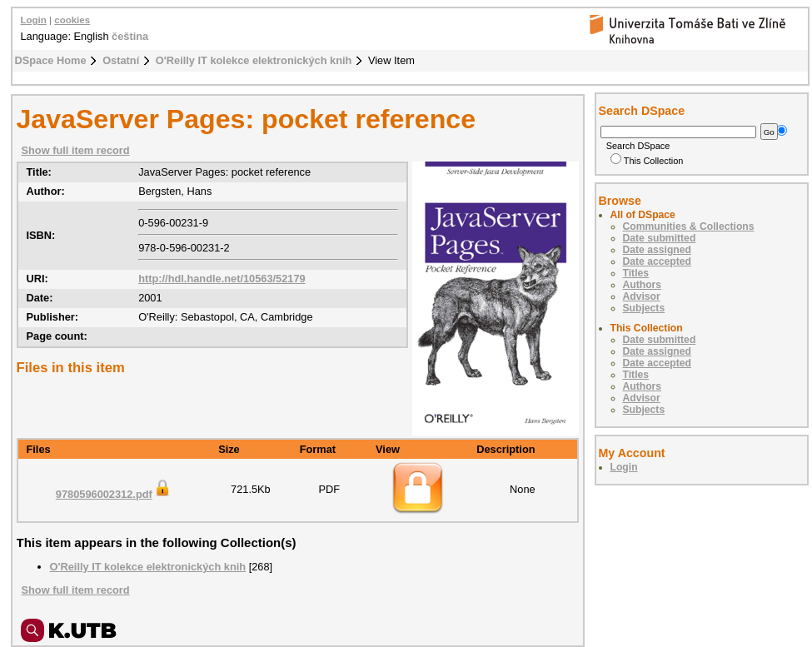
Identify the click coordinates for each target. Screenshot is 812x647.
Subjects (644, 308)
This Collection (647, 161)
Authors (643, 285)
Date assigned (657, 250)
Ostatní (121, 60)
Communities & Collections (689, 226)
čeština (130, 36)
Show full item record (76, 150)
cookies (72, 20)
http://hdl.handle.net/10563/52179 (222, 279)
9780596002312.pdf (114, 494)
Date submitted (660, 238)
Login (34, 20)
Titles (636, 273)
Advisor (642, 296)
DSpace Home (51, 60)
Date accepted (657, 261)
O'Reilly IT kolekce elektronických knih (254, 60)
